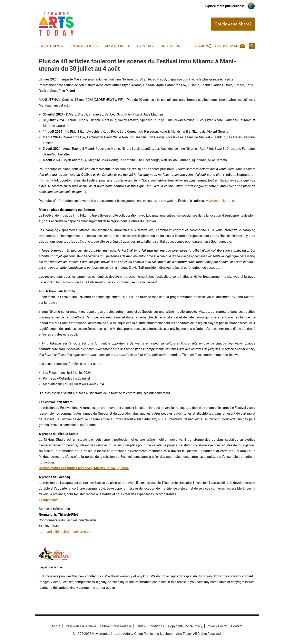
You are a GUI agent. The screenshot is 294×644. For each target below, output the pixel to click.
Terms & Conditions (150, 626)
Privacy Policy (217, 626)
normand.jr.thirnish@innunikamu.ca (65, 532)
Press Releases (84, 46)
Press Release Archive (80, 626)
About (56, 626)
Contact (146, 46)
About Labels (117, 46)
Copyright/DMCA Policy (185, 626)
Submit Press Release (116, 626)
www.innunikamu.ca (221, 201)
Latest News (51, 46)
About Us (171, 46)
